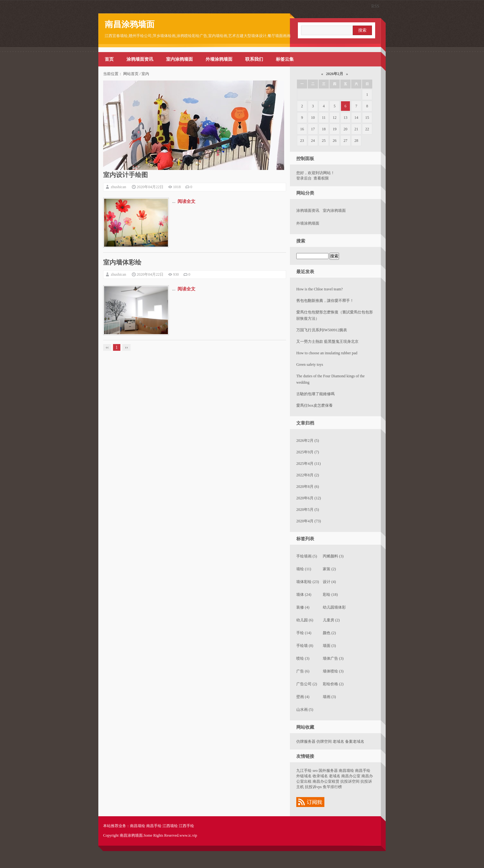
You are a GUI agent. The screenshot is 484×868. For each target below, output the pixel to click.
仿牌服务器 (306, 741)
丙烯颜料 (333, 556)
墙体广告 (333, 658)
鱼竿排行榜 (332, 787)
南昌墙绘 (346, 771)
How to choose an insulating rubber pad (327, 353)
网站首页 (131, 74)
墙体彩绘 (308, 582)
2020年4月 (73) (309, 521)
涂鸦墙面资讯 (140, 59)
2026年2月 (335, 74)
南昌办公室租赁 (326, 781)
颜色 (329, 633)
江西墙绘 (170, 826)
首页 (109, 59)
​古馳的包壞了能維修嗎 (315, 394)
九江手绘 (304, 771)
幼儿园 (305, 620)
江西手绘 (186, 826)
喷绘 (303, 658)
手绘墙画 (307, 556)
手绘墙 (305, 646)
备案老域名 (355, 741)
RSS (375, 6)
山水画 (305, 710)
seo (315, 771)
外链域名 (304, 776)
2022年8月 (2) (308, 475)
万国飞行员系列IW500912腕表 (322, 330)
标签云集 (285, 59)
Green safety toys (310, 365)
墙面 (329, 646)
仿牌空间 (324, 741)
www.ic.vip (188, 835)
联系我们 (254, 59)
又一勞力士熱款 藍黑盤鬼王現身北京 (327, 342)
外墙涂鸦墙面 (219, 59)
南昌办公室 (351, 776)
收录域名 (320, 776)
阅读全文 (186, 201)
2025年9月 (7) (308, 452)
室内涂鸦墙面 (179, 59)
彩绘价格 (333, 684)
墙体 (304, 595)
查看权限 (321, 178)
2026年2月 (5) (308, 441)
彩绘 (330, 595)
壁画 (303, 697)
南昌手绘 (363, 771)
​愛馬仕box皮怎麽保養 (314, 405)
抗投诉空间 (350, 781)
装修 (303, 607)
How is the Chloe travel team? (320, 289)
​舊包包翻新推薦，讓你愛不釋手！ (325, 301)
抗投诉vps (313, 787)
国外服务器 (328, 771)
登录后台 (304, 178)
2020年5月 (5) (308, 510)
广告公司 (307, 684)
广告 (303, 671)
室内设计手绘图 (125, 175)
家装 (329, 569)
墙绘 (304, 569)
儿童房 (331, 620)
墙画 (329, 697)
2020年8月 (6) (308, 487)
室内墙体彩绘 (122, 262)
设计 (329, 582)
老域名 (338, 741)
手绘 (304, 633)
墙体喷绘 (333, 671)
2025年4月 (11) (309, 464)
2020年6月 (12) (309, 498)
